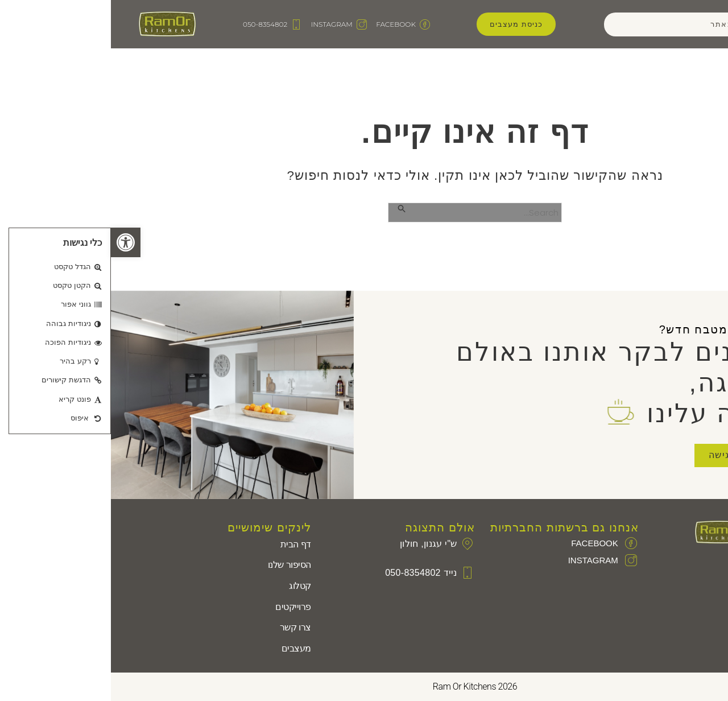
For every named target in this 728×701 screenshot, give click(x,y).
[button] (15, 242)
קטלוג (189, 586)
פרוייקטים (182, 607)
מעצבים (185, 648)
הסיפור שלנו (179, 565)
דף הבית (185, 544)
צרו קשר (185, 627)
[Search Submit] (290, 208)
